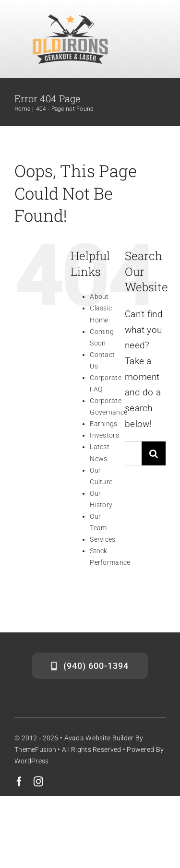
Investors (104, 435)
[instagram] (38, 782)
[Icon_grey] (70, 18)
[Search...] (133, 453)
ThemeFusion (35, 749)
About (99, 297)
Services (102, 539)
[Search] (154, 453)
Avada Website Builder (99, 738)
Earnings (103, 424)
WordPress (32, 761)
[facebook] (19, 782)
